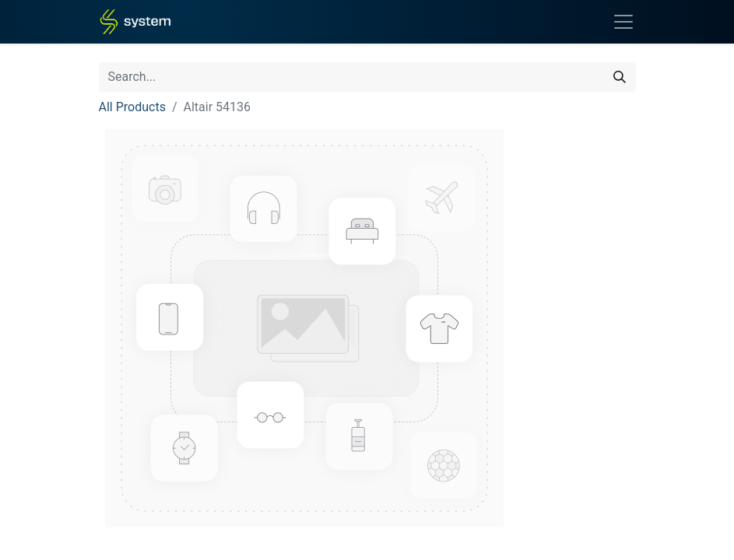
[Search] (620, 77)
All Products (132, 107)
